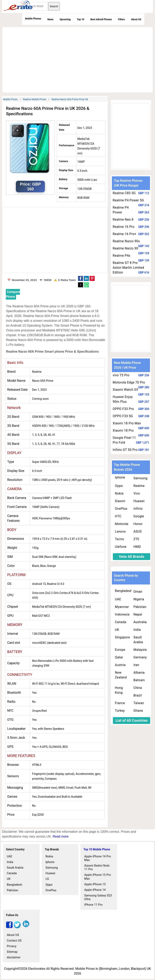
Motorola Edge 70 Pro (129, 382)
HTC (118, 516)
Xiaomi (120, 501)
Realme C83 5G (124, 193)
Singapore (122, 637)
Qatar (119, 657)
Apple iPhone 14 (95, 890)
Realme (139, 486)
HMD (137, 547)
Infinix (138, 509)
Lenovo (120, 531)
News (50, 19)
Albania (139, 673)
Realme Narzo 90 (125, 248)
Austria (120, 665)
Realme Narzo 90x (126, 241)
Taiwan (139, 703)
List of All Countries (132, 720)
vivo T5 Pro (121, 375)
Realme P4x (122, 256)
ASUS (137, 531)
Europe (120, 650)
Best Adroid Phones (101, 19)
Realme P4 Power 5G (128, 200)
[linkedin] (26, 927)
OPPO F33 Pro (123, 409)
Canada (121, 622)
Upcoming (65, 19)
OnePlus (121, 509)
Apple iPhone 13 (95, 884)
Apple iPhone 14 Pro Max (98, 858)
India (137, 630)
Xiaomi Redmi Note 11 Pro (97, 867)
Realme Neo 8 (123, 220)
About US (136, 19)
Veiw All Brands (132, 557)
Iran (136, 665)
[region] (77, 59)
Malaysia (140, 650)
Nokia (119, 493)
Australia (140, 622)
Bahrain (139, 680)
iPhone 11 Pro (93, 905)
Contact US (14, 941)
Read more (61, 836)
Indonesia (122, 614)
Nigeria (139, 599)
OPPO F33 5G (123, 416)
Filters (122, 19)
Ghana (138, 711)
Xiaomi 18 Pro (123, 430)
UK (117, 630)
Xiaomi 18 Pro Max (127, 423)
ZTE (136, 539)
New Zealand (121, 675)
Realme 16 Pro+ (125, 234)
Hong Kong (119, 690)
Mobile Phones (33, 19)
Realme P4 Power (121, 210)
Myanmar (122, 607)
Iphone (120, 477)
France (120, 703)
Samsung (140, 478)
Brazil (138, 695)
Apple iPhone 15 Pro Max (98, 877)
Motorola (122, 524)
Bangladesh (124, 591)
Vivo (137, 493)
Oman (138, 592)
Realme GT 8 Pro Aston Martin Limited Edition (128, 268)
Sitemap (12, 952)
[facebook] (9, 927)
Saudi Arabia (138, 640)
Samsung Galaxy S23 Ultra (98, 897)
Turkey (120, 711)
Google (139, 516)
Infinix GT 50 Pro (125, 450)
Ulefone (121, 547)
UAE (118, 599)
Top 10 (81, 19)
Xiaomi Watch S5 (125, 390)
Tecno (119, 539)
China (138, 688)
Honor (138, 524)
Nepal (138, 614)
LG (47, 879)
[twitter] (17, 927)
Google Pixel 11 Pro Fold (124, 440)
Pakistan (140, 607)
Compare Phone (13, 294)
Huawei (139, 501)
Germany (140, 657)
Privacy (12, 946)
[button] (81, 278)
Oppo (119, 486)
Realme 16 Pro (124, 227)
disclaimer (14, 957)
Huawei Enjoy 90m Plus (123, 399)
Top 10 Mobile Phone (97, 849)
